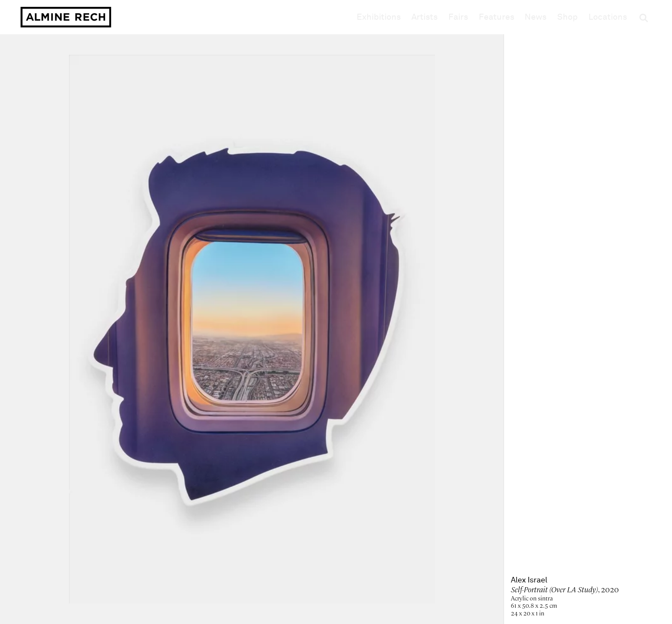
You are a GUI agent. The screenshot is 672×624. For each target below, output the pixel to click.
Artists (424, 17)
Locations (608, 17)
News (535, 17)
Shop (567, 17)
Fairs (458, 17)
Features (496, 17)
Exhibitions (379, 17)
